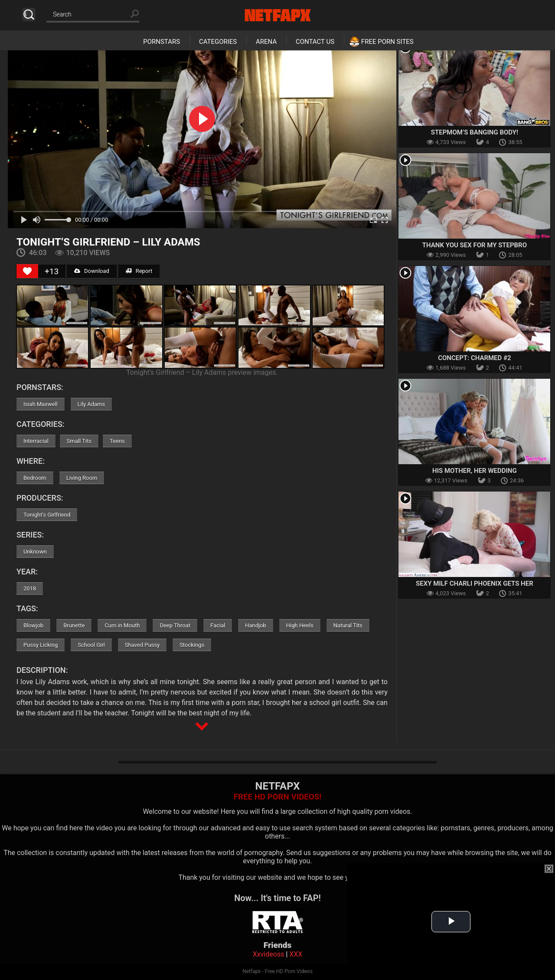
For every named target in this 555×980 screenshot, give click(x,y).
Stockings (192, 645)
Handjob (256, 625)
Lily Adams (91, 404)
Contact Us (315, 42)
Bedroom (35, 478)
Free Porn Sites (387, 42)
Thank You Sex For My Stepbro (475, 245)
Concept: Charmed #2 (474, 358)
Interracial (36, 441)
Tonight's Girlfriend (47, 515)
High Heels (300, 625)
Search (29, 15)
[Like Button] (27, 271)
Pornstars (162, 42)
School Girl (91, 645)
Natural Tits (348, 625)
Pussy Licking (41, 645)
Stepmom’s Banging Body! (475, 132)
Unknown (35, 552)
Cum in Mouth (122, 625)
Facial (218, 625)
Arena (266, 42)
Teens (117, 441)
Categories (218, 42)
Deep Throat (175, 625)
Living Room (82, 478)
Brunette (74, 625)
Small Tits (79, 441)
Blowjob (33, 625)
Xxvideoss (269, 954)
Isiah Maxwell (41, 404)
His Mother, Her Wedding (475, 471)
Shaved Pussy (142, 645)
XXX (296, 954)
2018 (30, 588)
